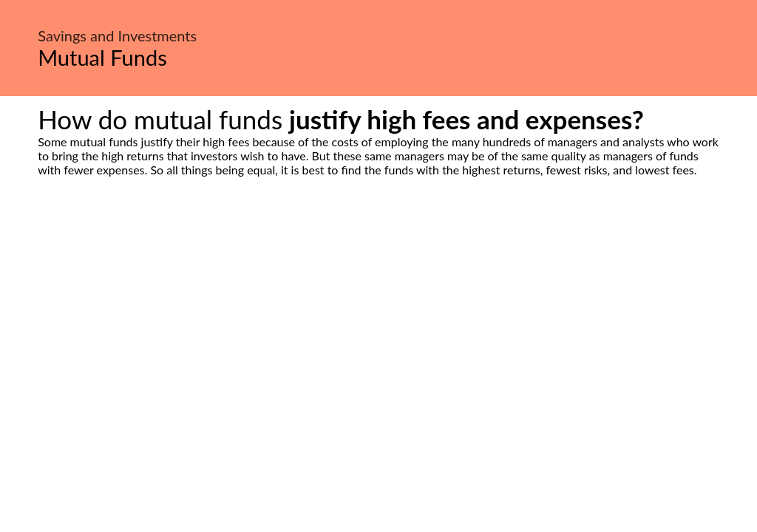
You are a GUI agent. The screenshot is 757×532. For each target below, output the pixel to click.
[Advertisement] (378, 316)
